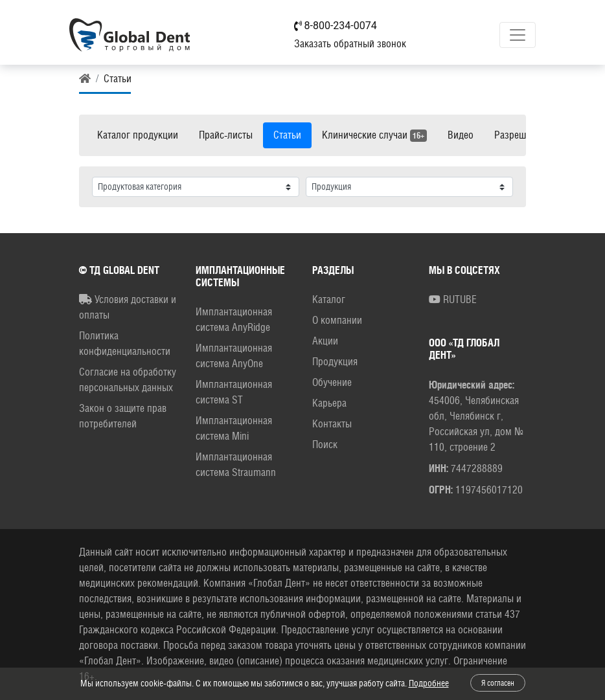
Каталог (329, 299)
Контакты (332, 424)
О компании (337, 320)
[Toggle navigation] (518, 35)
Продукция (335, 362)
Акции (325, 341)
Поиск (325, 445)
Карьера (329, 403)
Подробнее (429, 683)
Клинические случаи (374, 135)
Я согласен (498, 683)
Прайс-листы (226, 135)
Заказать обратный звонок (350, 44)
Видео (461, 135)
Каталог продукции (138, 135)
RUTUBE (453, 299)
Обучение (332, 382)
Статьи (287, 135)
